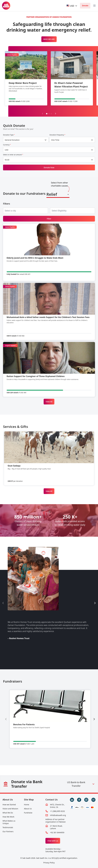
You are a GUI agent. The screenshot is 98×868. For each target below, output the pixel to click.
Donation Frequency (57, 135)
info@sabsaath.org (58, 815)
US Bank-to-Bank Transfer (81, 784)
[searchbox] (12, 211)
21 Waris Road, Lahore (56, 827)
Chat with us (53, 841)
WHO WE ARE (49, 39)
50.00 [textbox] (7, 160)
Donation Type (9, 135)
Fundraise (28, 813)
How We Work (8, 817)
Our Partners (8, 831)
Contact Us (51, 800)
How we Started (9, 805)
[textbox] (70, 6)
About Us (8, 800)
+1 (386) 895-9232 (57, 811)
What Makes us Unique (9, 822)
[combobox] (72, 6)
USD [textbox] (7, 150)
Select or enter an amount (13, 155)
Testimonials (8, 827)
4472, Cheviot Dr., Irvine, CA (57, 806)
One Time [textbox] (55, 140)
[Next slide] (56, 114)
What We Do (8, 813)
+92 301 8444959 (57, 832)
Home (27, 805)
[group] (50, 719)
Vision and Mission (10, 809)
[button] (47, 114)
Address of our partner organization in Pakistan (56, 821)
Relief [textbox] (52, 194)
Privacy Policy (49, 863)
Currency (7, 145)
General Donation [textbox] (12, 140)
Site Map (29, 800)
